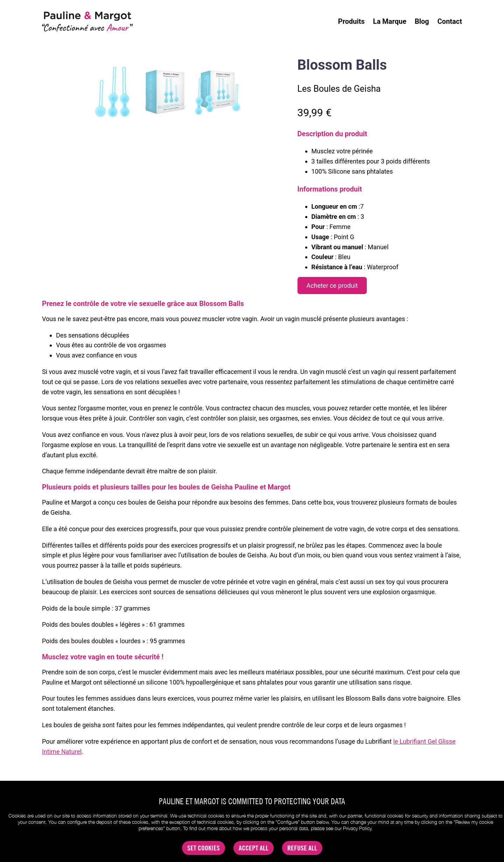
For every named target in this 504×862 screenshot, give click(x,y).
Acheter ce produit (332, 286)
